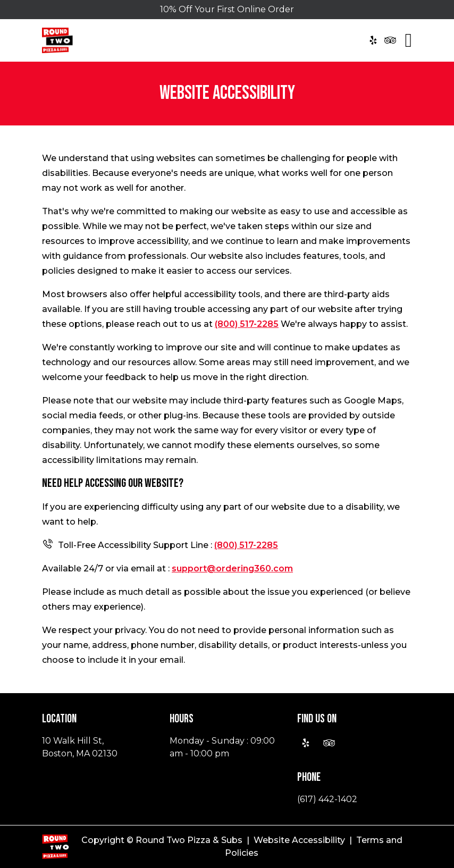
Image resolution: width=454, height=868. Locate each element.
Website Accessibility (299, 840)
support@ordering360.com (232, 568)
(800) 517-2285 (247, 324)
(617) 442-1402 (327, 799)
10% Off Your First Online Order (227, 9)
